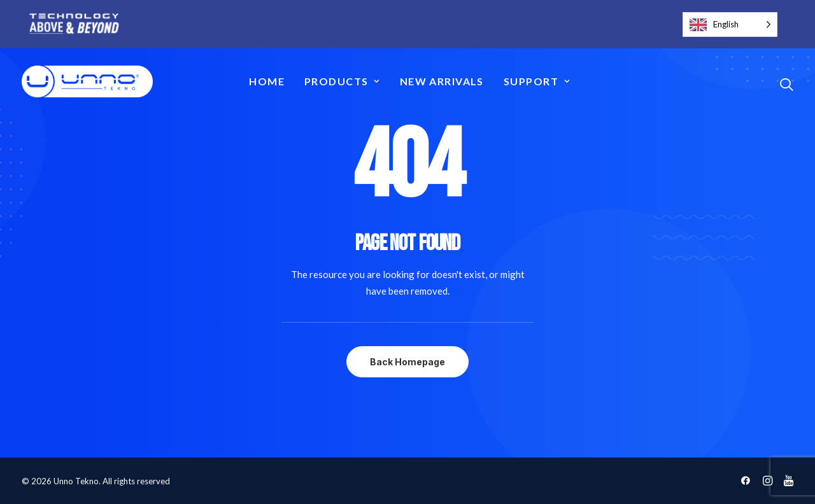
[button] (786, 84)
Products (342, 81)
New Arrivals (442, 81)
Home (267, 81)
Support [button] (537, 81)
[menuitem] (267, 81)
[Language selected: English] (730, 24)
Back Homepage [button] (407, 362)
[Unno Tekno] (87, 81)
